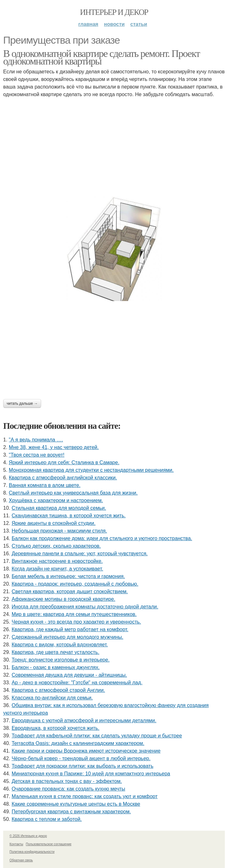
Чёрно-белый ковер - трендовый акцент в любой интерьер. (81, 758)
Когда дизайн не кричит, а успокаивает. (57, 569)
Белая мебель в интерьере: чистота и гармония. (68, 576)
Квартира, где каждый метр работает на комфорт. (70, 629)
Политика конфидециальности (32, 852)
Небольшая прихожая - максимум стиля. (59, 531)
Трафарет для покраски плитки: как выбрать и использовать (83, 766)
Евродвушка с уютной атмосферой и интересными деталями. (84, 720)
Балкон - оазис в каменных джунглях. (56, 667)
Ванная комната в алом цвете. (45, 485)
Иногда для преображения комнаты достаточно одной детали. (85, 607)
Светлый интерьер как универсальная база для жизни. (73, 493)
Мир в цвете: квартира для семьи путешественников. (74, 614)
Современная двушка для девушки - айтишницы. (69, 675)
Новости (114, 24)
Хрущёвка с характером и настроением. (56, 500)
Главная (88, 24)
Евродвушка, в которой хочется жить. (56, 728)
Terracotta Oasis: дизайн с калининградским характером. (78, 743)
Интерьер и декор (114, 12)
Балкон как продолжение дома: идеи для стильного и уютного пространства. (102, 538)
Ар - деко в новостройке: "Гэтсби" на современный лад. (77, 683)
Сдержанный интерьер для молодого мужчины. (68, 637)
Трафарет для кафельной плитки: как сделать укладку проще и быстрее (97, 736)
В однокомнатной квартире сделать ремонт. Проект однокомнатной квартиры (101, 57)
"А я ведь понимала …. (36, 440)
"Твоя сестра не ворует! (37, 455)
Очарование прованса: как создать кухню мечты (69, 789)
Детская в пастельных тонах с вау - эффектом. (67, 781)
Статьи (139, 24)
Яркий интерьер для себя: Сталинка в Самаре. (64, 462)
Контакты (16, 844)
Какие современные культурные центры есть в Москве (76, 804)
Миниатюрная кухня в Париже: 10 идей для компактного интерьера (91, 774)
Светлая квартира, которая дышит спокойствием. (70, 591)
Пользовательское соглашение (49, 844)
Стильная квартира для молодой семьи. (59, 508)
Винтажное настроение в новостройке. (57, 561)
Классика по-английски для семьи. (52, 698)
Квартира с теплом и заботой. (47, 819)
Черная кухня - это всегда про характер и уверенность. (76, 622)
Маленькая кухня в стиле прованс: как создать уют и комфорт (85, 796)
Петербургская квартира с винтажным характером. (71, 812)
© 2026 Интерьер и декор (28, 836)
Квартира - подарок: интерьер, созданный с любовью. (75, 584)
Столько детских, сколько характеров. (56, 546)
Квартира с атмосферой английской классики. (63, 478)
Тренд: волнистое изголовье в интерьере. (61, 660)
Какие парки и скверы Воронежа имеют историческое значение (86, 751)
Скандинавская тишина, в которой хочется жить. (69, 516)
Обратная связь (21, 860)
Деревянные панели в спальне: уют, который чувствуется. (80, 554)
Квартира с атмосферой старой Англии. (58, 690)
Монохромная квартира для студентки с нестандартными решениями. (91, 470)
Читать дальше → (22, 403)
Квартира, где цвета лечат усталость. (56, 652)
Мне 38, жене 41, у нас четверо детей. (54, 447)
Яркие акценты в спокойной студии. (54, 523)
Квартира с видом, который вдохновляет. (60, 645)
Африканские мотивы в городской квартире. (63, 599)
